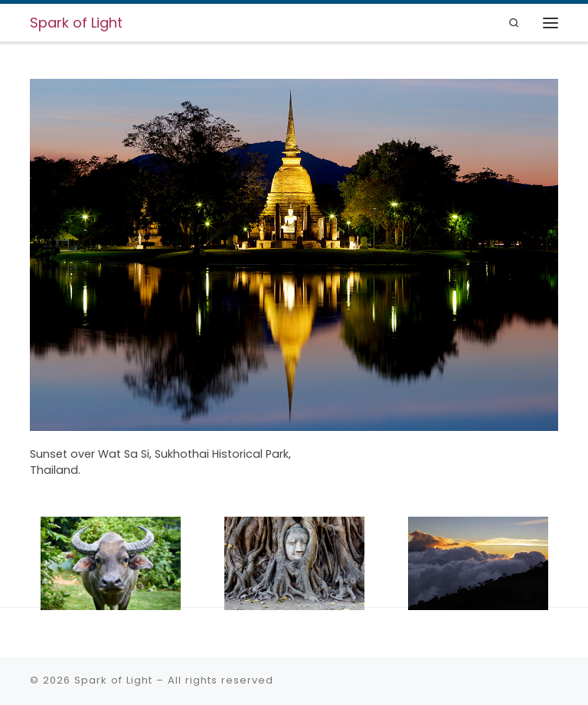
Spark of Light (113, 680)
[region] (294, 308)
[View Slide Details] (294, 255)
